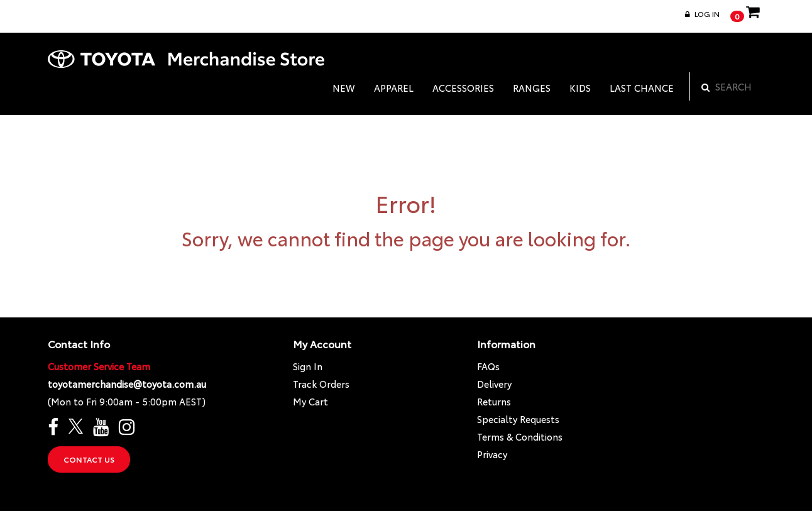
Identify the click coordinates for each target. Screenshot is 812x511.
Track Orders (321, 384)
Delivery (494, 384)
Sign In (308, 366)
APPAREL (394, 88)
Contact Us (89, 459)
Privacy (492, 454)
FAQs (488, 366)
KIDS (580, 88)
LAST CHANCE (642, 88)
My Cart (310, 401)
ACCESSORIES (463, 88)
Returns (494, 401)
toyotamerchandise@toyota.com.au (127, 384)
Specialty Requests (518, 419)
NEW (344, 88)
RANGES (532, 88)
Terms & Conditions (520, 437)
